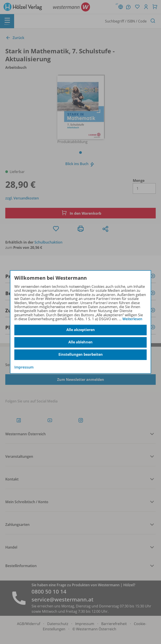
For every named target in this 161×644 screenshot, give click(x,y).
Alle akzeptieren (81, 330)
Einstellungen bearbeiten (81, 355)
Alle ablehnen (80, 342)
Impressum (24, 367)
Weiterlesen (132, 319)
